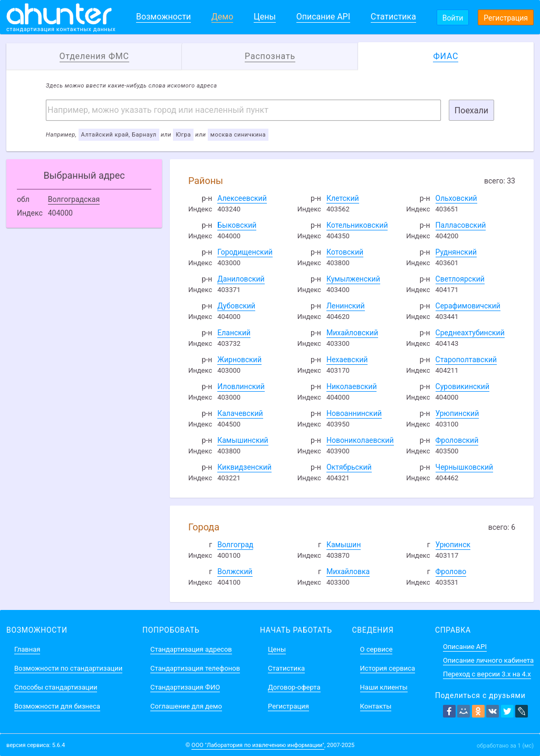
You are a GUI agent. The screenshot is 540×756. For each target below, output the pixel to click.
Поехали (471, 110)
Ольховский (456, 198)
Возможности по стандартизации (68, 668)
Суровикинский (462, 386)
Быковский (237, 225)
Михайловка (348, 571)
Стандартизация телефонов (195, 668)
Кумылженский (353, 279)
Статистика (393, 17)
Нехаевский (347, 360)
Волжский (235, 571)
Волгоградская (74, 199)
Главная (27, 649)
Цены (265, 17)
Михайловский (352, 333)
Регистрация (506, 18)
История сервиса (388, 668)
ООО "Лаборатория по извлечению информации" (258, 745)
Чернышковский (465, 467)
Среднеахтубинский (470, 333)
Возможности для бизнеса (57, 706)
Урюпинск (453, 545)
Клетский (343, 198)
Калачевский (240, 413)
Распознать (270, 56)
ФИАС (446, 56)
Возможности (163, 17)
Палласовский (461, 225)
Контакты (376, 706)
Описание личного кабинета (488, 660)
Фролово (451, 571)
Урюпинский (457, 413)
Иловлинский (241, 386)
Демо (223, 17)
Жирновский (239, 360)
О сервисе (377, 649)
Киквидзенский (244, 467)
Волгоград (235, 545)
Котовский (345, 252)
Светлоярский (460, 279)
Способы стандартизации (56, 687)
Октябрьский (349, 467)
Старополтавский (466, 360)
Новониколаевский (360, 440)
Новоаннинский (354, 413)
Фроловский (457, 440)
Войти (453, 18)
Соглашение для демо (186, 706)
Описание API (323, 17)
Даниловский (241, 279)
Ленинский (346, 306)
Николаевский (352, 386)
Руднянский (456, 252)
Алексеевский (242, 198)
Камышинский (243, 440)
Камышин (344, 545)
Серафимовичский (468, 306)
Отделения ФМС (94, 56)
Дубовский (236, 306)
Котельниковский (357, 225)
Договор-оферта (294, 687)
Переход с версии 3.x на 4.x (487, 674)
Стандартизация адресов (191, 649)
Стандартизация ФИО (185, 687)
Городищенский (245, 252)
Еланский (234, 333)
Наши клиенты (384, 687)
